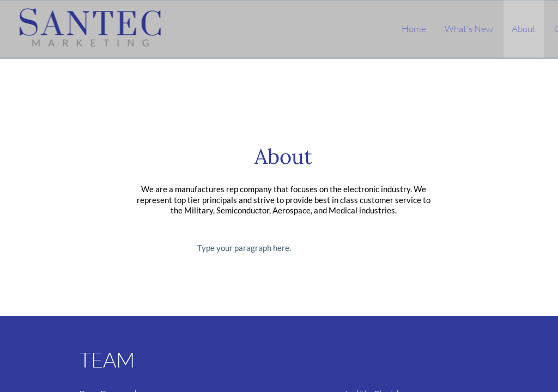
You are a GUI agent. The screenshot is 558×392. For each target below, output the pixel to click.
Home (414, 29)
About (524, 29)
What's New (469, 29)
